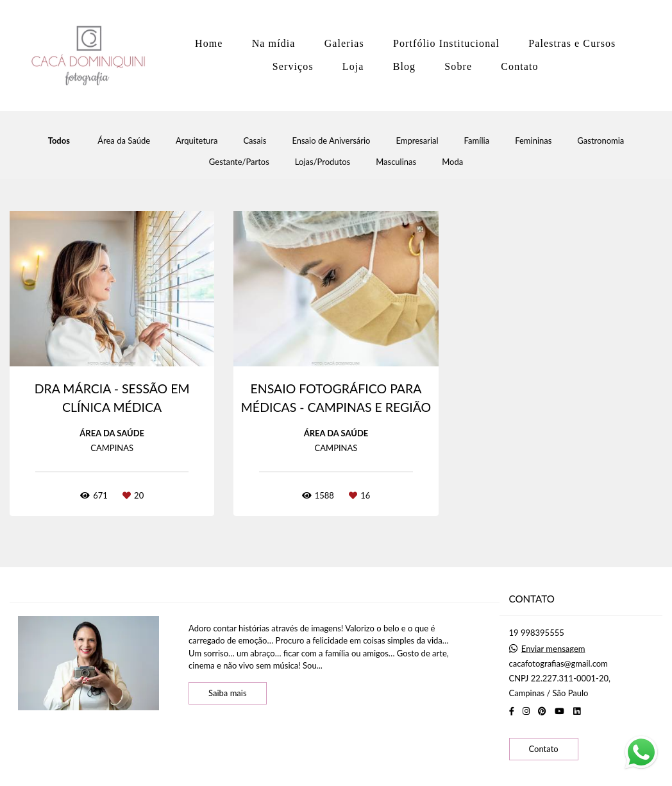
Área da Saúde (124, 141)
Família (477, 141)
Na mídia (274, 43)
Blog (405, 66)
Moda (452, 162)
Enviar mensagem (553, 649)
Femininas (533, 141)
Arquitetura (197, 141)
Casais (255, 141)
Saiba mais (228, 693)
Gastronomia (601, 141)
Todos (59, 141)
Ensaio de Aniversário (331, 141)
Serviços (293, 66)
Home (209, 43)
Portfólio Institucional (446, 43)
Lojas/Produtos (323, 162)
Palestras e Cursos (572, 43)
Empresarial (417, 141)
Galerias (344, 43)
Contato (519, 66)
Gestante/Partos (239, 162)
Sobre (458, 66)
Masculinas (396, 162)
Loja (353, 66)
